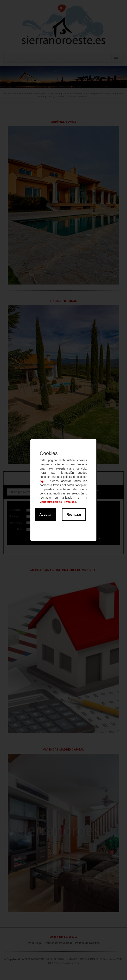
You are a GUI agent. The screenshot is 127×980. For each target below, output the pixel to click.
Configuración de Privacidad (58, 502)
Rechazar (74, 515)
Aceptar (46, 515)
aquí (43, 481)
